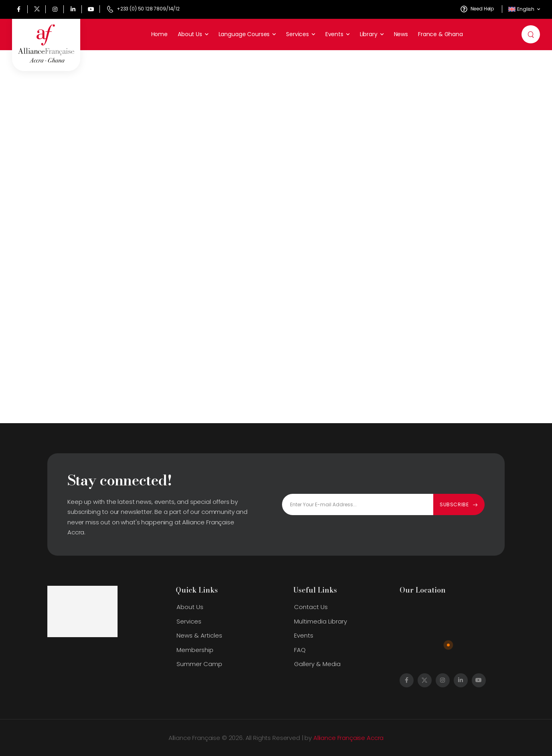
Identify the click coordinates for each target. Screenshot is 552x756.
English (521, 9)
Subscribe (454, 504)
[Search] (532, 35)
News (401, 34)
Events (334, 34)
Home (159, 34)
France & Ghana (440, 34)
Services (297, 34)
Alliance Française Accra (348, 738)
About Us (190, 34)
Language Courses (244, 34)
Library (369, 34)
